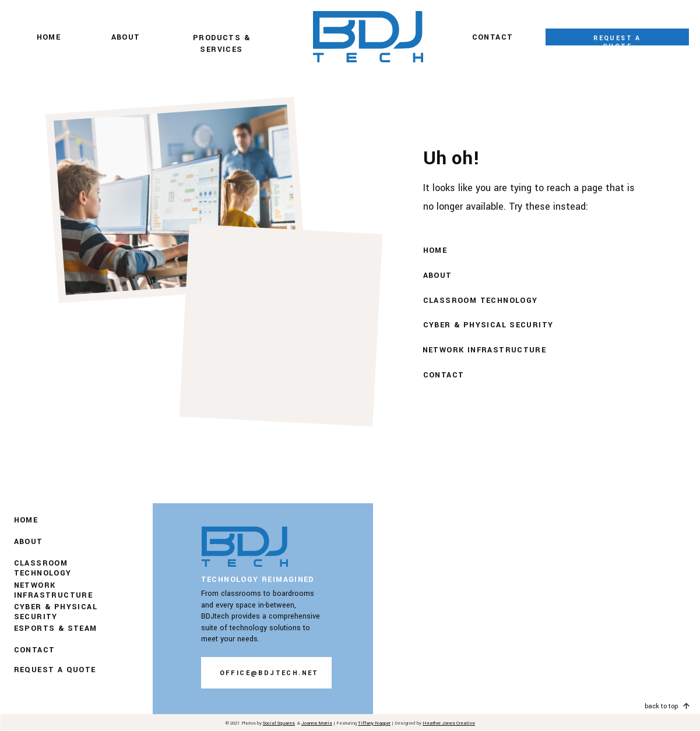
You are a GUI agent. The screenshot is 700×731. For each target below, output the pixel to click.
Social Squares (279, 723)
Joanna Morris (317, 723)
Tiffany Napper (374, 723)
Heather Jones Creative (449, 723)
